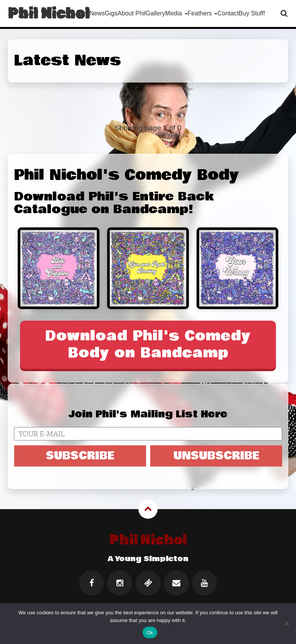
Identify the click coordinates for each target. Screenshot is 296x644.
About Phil (132, 13)
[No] (286, 624)
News (97, 13)
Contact (228, 13)
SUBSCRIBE (80, 456)
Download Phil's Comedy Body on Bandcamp (148, 344)
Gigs (111, 13)
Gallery (156, 13)
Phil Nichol (49, 13)
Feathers (203, 13)
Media (177, 13)
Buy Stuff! (252, 13)
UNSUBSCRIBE (216, 456)
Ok (150, 633)
